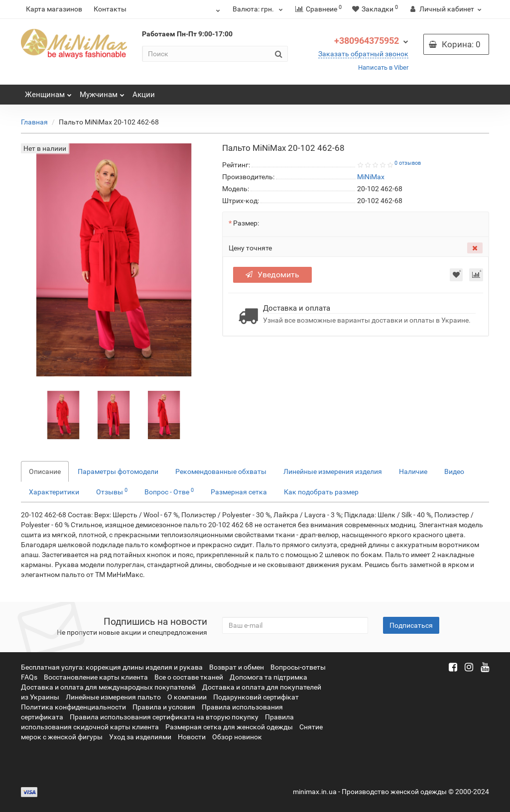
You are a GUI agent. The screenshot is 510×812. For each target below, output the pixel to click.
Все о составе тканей (189, 677)
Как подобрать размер (321, 492)
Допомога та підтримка (268, 677)
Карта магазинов (54, 9)
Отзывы (112, 491)
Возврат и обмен (237, 667)
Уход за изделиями (140, 737)
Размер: (246, 223)
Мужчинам (102, 92)
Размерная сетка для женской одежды (229, 727)
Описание (45, 471)
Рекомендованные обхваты (221, 471)
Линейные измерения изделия (333, 471)
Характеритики (54, 492)
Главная (34, 122)
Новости (192, 737)
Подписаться (411, 625)
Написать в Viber (383, 67)
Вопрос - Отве (169, 491)
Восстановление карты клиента (96, 677)
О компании (187, 697)
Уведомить (272, 275)
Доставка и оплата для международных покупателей (108, 687)
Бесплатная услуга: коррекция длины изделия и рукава (112, 667)
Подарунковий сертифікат (256, 697)
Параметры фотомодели (118, 471)
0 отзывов (408, 163)
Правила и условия (164, 707)
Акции (144, 95)
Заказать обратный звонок (363, 54)
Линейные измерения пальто (113, 697)
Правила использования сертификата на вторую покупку (164, 717)
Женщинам (48, 92)
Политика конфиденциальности (73, 707)
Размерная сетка (239, 492)
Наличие (413, 471)
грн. (259, 9)
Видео (454, 471)
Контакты (110, 9)
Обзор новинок (237, 737)
